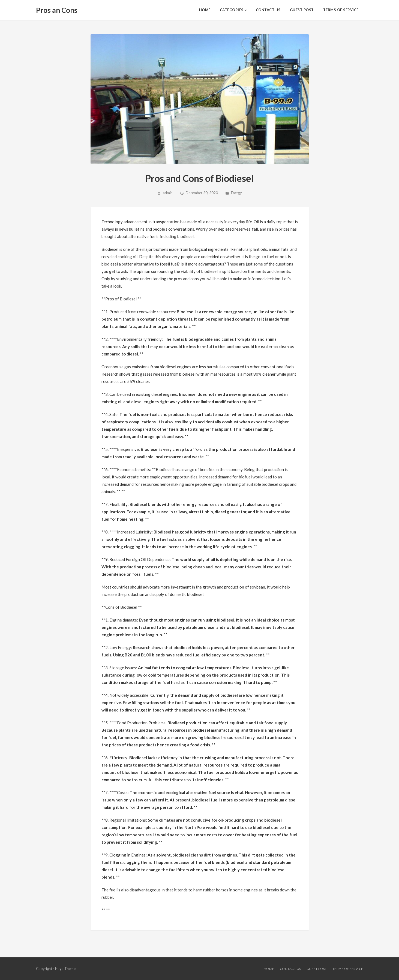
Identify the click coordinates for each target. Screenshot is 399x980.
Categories (232, 10)
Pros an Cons (57, 10)
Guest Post (302, 10)
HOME (205, 10)
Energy (236, 193)
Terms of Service (341, 10)
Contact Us (268, 10)
